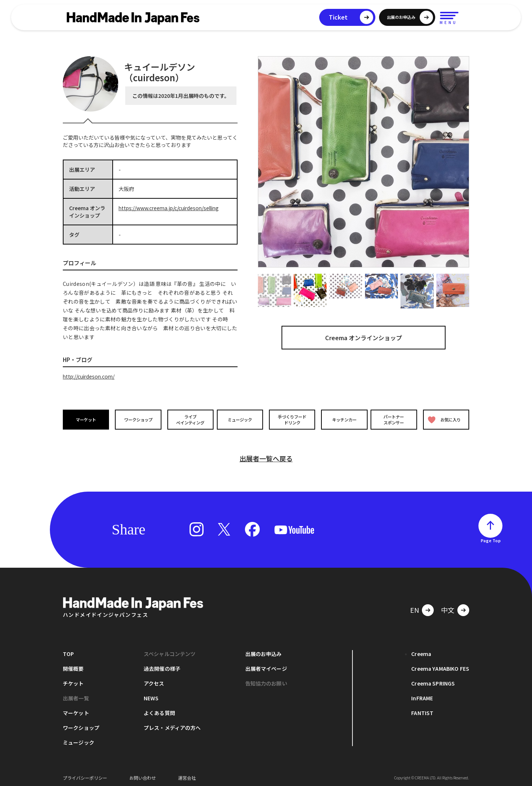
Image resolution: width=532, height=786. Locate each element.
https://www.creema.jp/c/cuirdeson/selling (171, 208)
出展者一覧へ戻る (266, 455)
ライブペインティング (189, 419)
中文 (448, 607)
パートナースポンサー (394, 419)
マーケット (86, 419)
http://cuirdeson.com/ (90, 376)
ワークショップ (138, 419)
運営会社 (187, 775)
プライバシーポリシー (85, 775)
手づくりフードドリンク (291, 419)
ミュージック (241, 419)
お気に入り (444, 419)
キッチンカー (343, 419)
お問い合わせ (143, 775)
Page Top (491, 537)
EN (415, 607)
